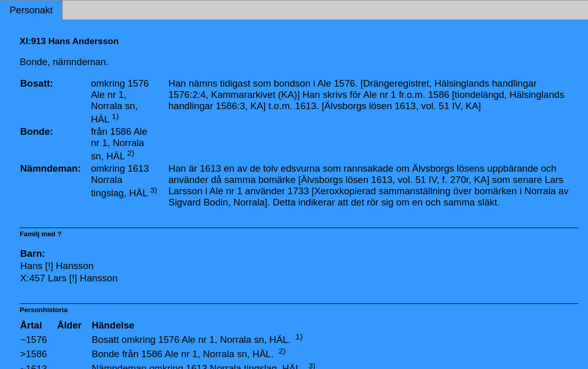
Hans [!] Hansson (57, 266)
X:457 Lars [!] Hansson (69, 278)
